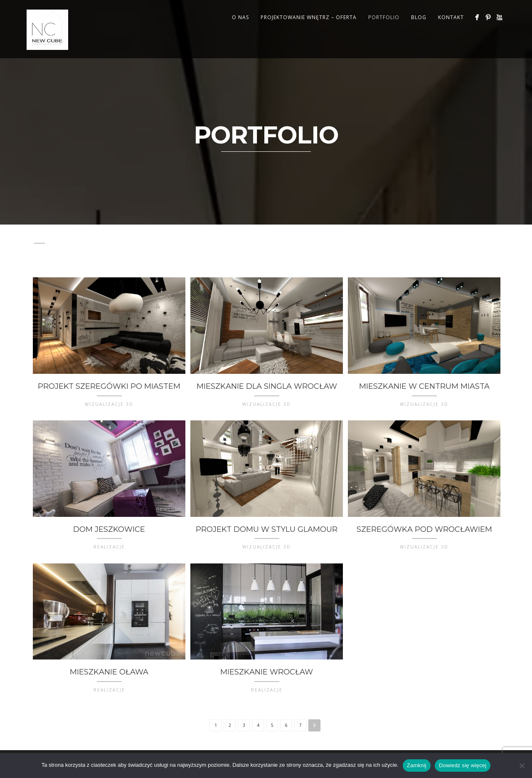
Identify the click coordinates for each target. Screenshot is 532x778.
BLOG (419, 17)
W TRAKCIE (151, 248)
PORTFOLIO (384, 17)
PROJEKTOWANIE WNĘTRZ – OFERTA (309, 17)
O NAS (240, 17)
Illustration (222, 238)
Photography (58, 248)
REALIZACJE (108, 248)
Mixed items (386, 238)
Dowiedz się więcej (463, 765)
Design (147, 238)
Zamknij (417, 765)
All (39, 238)
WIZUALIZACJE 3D (203, 248)
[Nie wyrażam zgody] (522, 766)
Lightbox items (331, 238)
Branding (69, 238)
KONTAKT (451, 17)
